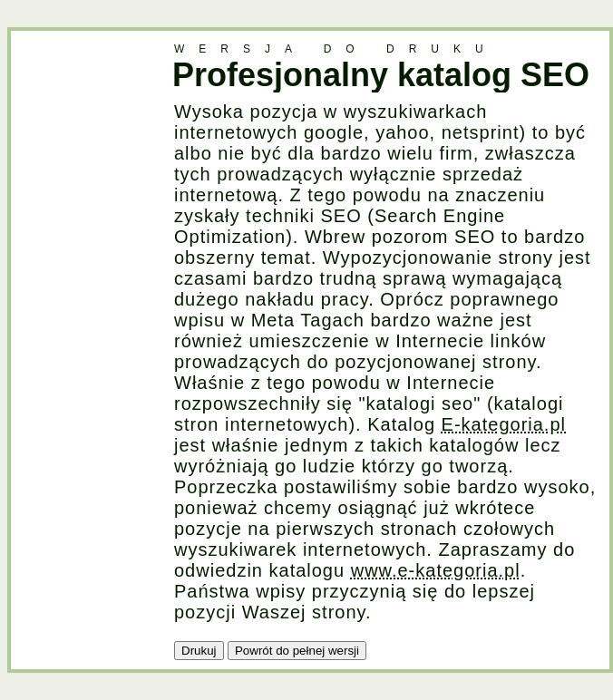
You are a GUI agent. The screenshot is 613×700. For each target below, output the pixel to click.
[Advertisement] (83, 303)
